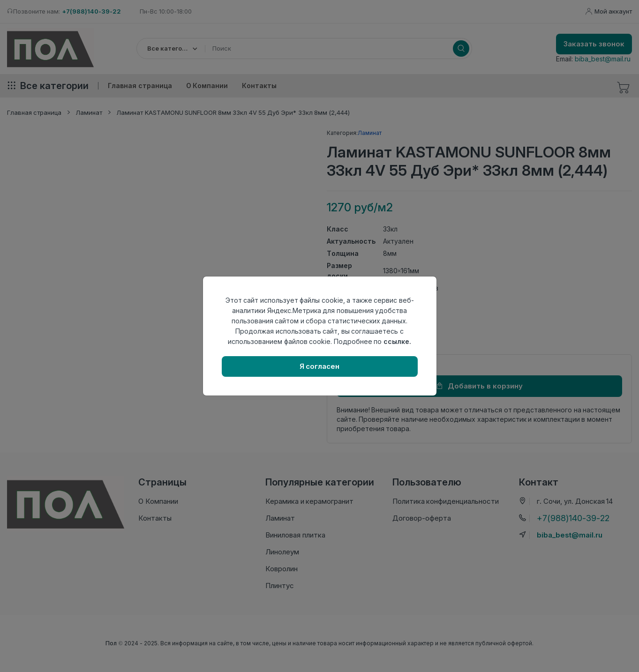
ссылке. (397, 341)
